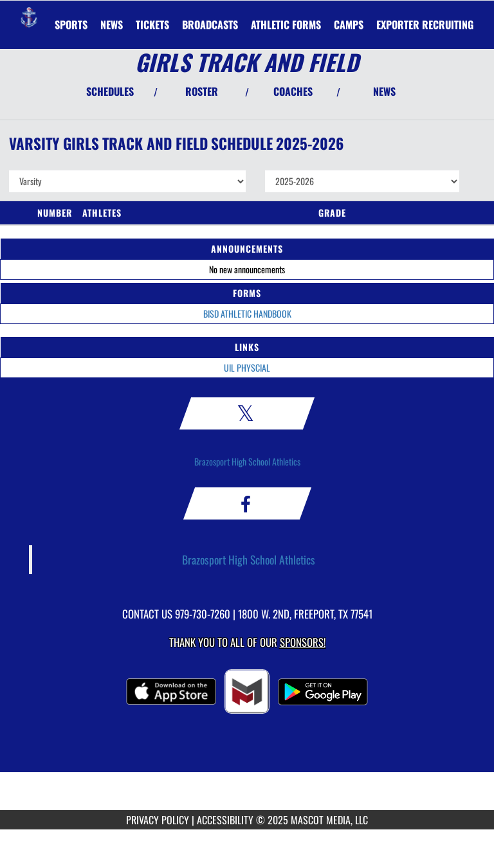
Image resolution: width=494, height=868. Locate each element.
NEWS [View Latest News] (384, 91)
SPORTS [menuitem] (71, 24)
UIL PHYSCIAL (247, 367)
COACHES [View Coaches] (293, 91)
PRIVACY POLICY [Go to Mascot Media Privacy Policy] (158, 820)
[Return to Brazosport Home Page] (29, 17)
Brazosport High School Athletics (247, 461)
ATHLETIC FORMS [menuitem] (286, 24)
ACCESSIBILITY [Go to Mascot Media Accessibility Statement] (225, 820)
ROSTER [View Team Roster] (202, 91)
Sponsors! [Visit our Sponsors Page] (303, 642)
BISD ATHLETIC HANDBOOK (247, 313)
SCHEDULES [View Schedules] (110, 91)
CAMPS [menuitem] (349, 24)
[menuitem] (112, 24)
